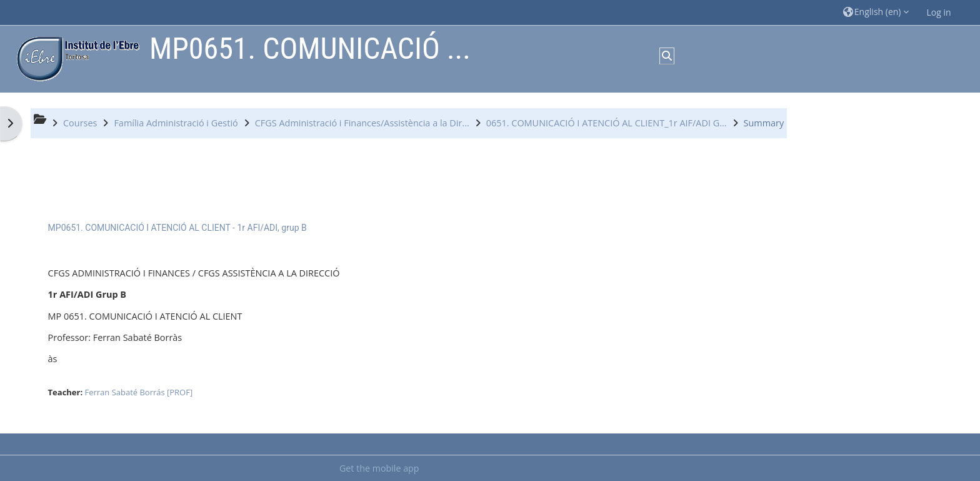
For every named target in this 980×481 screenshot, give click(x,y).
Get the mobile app (379, 468)
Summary (764, 123)
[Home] (75, 58)
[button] (876, 12)
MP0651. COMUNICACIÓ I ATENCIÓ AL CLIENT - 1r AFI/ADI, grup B (177, 228)
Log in (938, 12)
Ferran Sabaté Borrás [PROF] (139, 392)
